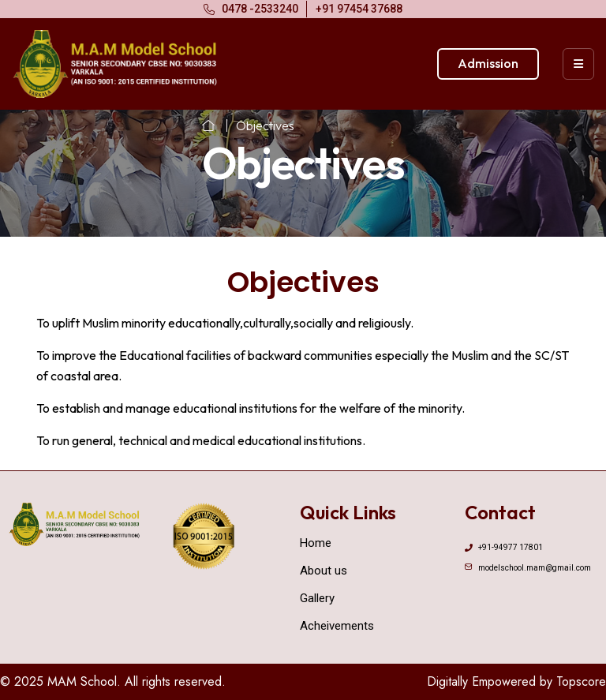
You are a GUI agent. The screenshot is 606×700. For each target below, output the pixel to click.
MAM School (82, 681)
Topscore (581, 681)
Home (316, 543)
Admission (488, 63)
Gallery (317, 598)
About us (324, 571)
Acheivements (337, 626)
